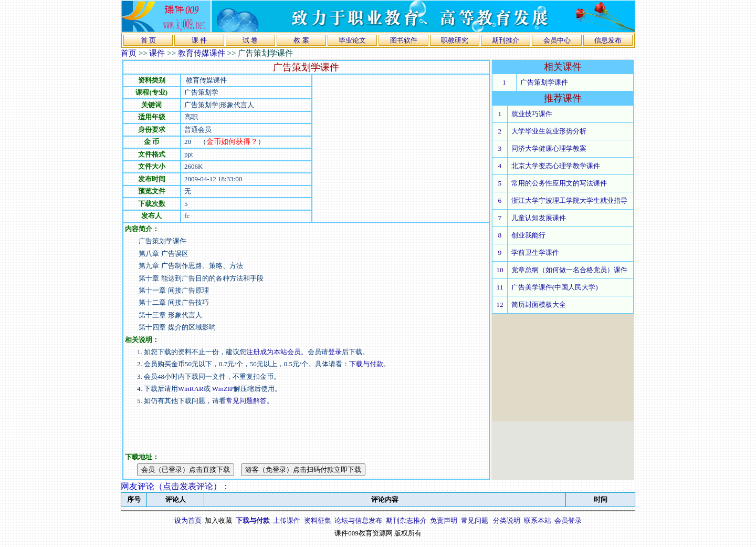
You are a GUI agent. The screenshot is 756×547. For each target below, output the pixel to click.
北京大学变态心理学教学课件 (556, 166)
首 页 (148, 40)
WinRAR (191, 389)
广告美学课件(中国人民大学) (555, 287)
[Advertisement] (401, 148)
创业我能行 (528, 235)
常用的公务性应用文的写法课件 (559, 183)
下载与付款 (366, 364)
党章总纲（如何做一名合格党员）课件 (569, 270)
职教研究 (455, 40)
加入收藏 (218, 520)
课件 (157, 53)
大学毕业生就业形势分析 (549, 131)
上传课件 (287, 520)
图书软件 (404, 40)
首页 (129, 53)
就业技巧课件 (532, 114)
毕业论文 (352, 40)
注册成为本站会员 (274, 352)
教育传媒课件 (202, 53)
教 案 (301, 40)
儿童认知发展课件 (539, 218)
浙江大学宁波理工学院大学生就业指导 (569, 200)
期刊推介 (506, 40)
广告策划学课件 (544, 82)
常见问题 (475, 520)
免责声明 (444, 520)
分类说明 (507, 520)
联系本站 (538, 520)
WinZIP (222, 389)
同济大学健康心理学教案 (549, 148)
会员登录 (568, 520)
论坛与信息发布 (358, 520)
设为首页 (188, 520)
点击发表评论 (188, 486)
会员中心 (557, 40)
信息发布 (608, 40)
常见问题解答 (246, 401)
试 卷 (250, 40)
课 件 (199, 40)
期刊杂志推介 (406, 520)
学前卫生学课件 (535, 252)
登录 (335, 352)
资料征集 (318, 520)
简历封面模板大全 (539, 305)
